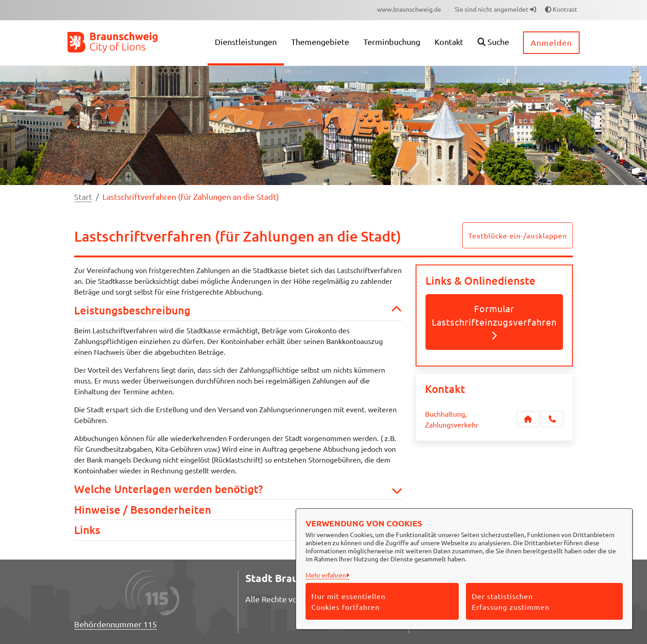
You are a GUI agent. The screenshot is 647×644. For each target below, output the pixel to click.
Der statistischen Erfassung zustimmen (511, 601)
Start (83, 196)
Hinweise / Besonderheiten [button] (238, 510)
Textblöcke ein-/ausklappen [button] (518, 235)
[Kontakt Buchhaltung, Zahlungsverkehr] (528, 419)
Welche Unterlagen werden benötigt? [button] (238, 489)
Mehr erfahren (326, 575)
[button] (493, 43)
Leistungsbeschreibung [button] (238, 311)
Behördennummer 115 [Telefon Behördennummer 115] (115, 624)
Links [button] (238, 530)
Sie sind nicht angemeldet (495, 9)
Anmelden (551, 42)
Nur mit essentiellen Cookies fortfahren (348, 601)
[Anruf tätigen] (552, 419)
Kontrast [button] (561, 9)
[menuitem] (409, 9)
